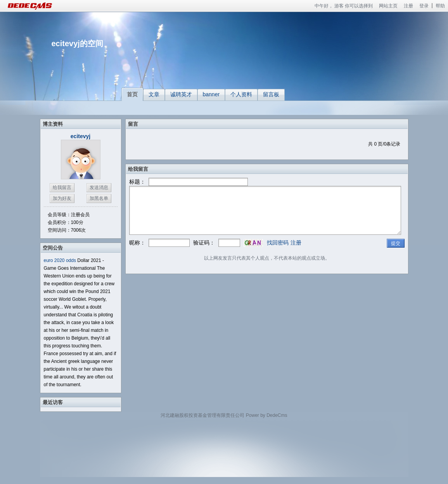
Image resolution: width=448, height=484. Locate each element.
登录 (424, 6)
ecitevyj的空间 (77, 43)
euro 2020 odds (60, 260)
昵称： (137, 243)
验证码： (204, 243)
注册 (408, 6)
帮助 (440, 6)
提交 (396, 243)
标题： (137, 182)
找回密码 (278, 243)
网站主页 (388, 6)
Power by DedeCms (267, 415)
